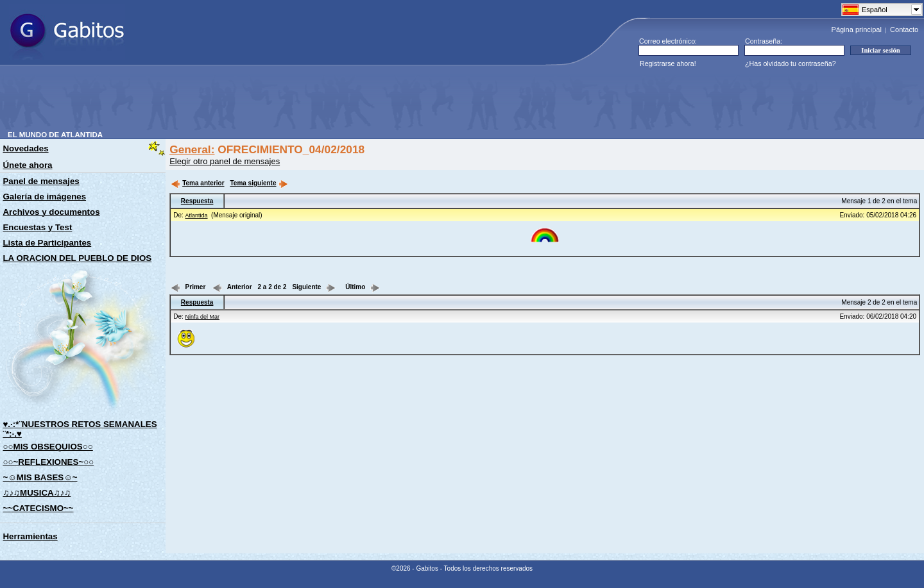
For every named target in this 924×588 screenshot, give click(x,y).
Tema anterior (197, 183)
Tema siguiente (259, 183)
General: (192, 149)
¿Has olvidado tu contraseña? (791, 63)
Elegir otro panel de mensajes (225, 161)
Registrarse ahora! (668, 63)
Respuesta (197, 201)
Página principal (857, 29)
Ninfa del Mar (203, 317)
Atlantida (197, 215)
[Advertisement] (241, 102)
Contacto (904, 29)
